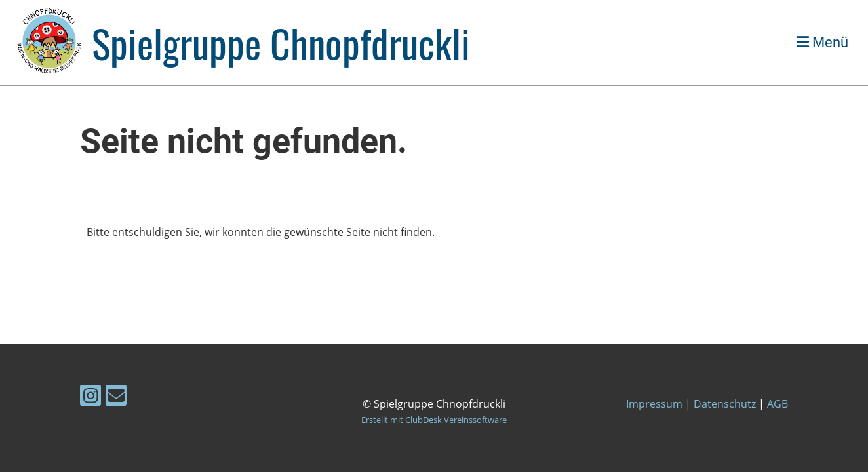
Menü (822, 42)
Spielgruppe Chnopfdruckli (281, 43)
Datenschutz (725, 404)
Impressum (654, 404)
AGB (778, 404)
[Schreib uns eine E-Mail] (116, 398)
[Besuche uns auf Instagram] (90, 398)
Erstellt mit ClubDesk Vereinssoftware (434, 420)
